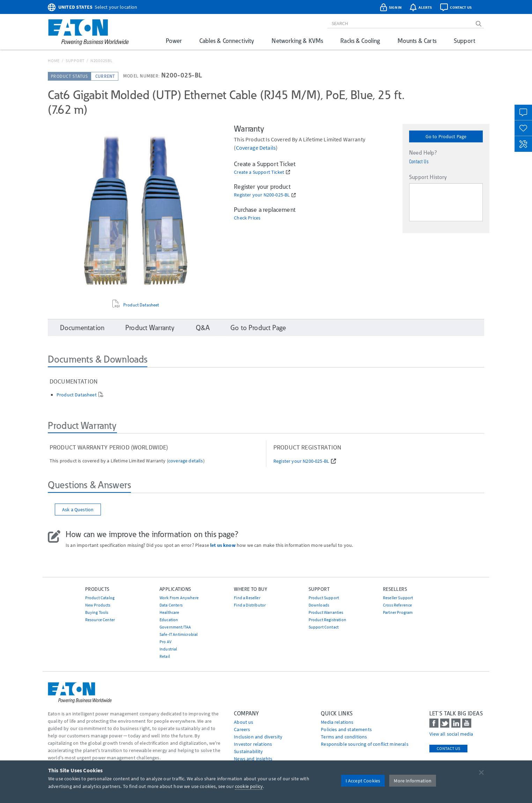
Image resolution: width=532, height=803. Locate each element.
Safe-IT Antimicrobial (179, 634)
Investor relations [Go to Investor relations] (253, 744)
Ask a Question (78, 510)
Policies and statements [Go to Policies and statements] (346, 729)
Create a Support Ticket (259, 172)
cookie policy (249, 786)
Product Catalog (100, 598)
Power (174, 41)
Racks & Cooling (360, 41)
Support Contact (324, 627)
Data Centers (171, 605)
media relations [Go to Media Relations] (337, 722)
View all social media (451, 734)
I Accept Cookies (363, 781)
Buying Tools (97, 612)
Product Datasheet (141, 305)
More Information (413, 781)
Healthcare (169, 612)
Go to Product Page (446, 136)
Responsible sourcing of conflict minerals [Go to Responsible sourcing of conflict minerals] (365, 744)
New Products (98, 605)
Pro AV (165, 642)
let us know (223, 545)
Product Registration (327, 620)
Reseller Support (398, 598)
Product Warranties (326, 612)
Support (464, 41)
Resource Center (100, 620)
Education (169, 620)
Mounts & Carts (417, 41)
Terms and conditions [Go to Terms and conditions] (344, 737)
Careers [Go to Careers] (242, 729)
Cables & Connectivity (227, 41)
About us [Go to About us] (243, 722)
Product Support (324, 598)
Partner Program (398, 612)
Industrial (168, 649)
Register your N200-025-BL (262, 195)
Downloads (319, 605)
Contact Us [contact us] (448, 748)
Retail (165, 656)
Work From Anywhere (179, 598)
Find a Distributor (250, 605)
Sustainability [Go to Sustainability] (248, 751)
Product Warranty (150, 328)
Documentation (82, 328)
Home (54, 61)
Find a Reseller (247, 598)
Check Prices (247, 218)
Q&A (203, 328)
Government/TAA (175, 627)
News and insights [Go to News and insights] (253, 759)
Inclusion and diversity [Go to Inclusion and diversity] (258, 737)
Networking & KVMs (297, 41)
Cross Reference (397, 605)
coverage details (256, 148)
